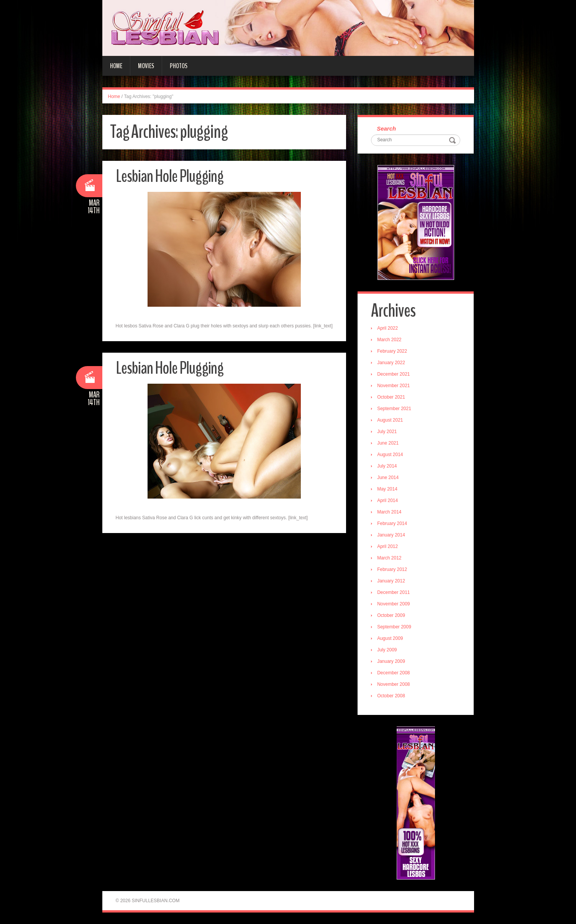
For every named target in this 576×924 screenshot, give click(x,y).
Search (386, 128)
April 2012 (387, 546)
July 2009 (387, 650)
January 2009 (391, 661)
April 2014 (387, 500)
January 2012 (391, 581)
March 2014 (389, 512)
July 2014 (387, 466)
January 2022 (391, 363)
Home (116, 66)
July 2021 (387, 432)
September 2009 (394, 627)
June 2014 (388, 478)
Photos (179, 66)
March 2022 (389, 340)
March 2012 (389, 558)
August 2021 (390, 420)
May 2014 (387, 489)
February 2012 (392, 569)
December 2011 (393, 592)
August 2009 (390, 638)
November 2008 (393, 684)
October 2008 (391, 696)
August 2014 (390, 455)
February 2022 (392, 351)
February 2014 (392, 523)
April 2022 (387, 328)
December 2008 (393, 673)
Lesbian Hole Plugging (170, 176)
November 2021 (393, 386)
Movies (146, 66)
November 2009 (393, 604)
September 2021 (394, 409)
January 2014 (391, 535)
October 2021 (391, 397)
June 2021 (388, 443)
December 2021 (393, 374)
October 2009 (391, 615)
